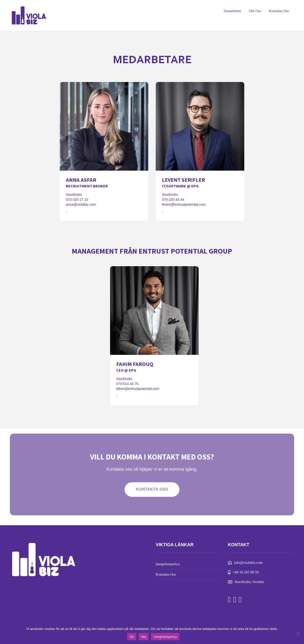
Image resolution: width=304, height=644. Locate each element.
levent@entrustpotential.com (184, 204)
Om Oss (255, 11)
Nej (144, 637)
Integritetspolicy (168, 564)
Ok (132, 637)
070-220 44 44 (173, 200)
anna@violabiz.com (81, 204)
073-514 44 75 (127, 384)
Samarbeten (232, 11)
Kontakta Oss (279, 11)
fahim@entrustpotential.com (138, 389)
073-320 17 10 (77, 200)
